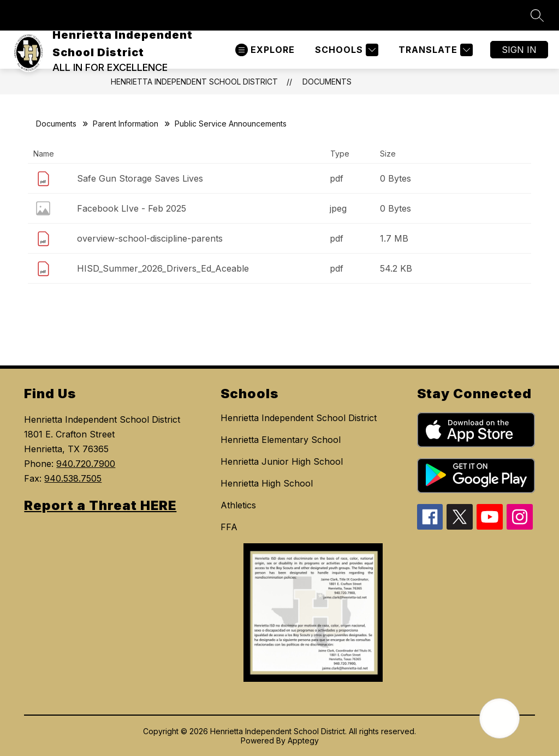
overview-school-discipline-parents (150, 238)
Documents (327, 82)
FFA (229, 527)
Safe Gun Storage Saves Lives (140, 178)
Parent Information (126, 124)
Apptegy (303, 740)
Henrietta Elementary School (281, 440)
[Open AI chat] (499, 718)
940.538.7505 (73, 478)
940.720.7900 (86, 464)
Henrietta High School (267, 483)
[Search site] (537, 15)
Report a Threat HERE (100, 505)
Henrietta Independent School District (194, 82)
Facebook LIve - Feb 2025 (132, 208)
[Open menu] (265, 50)
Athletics (238, 505)
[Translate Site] (434, 50)
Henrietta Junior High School (282, 461)
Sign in (519, 50)
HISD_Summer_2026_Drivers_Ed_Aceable (163, 268)
